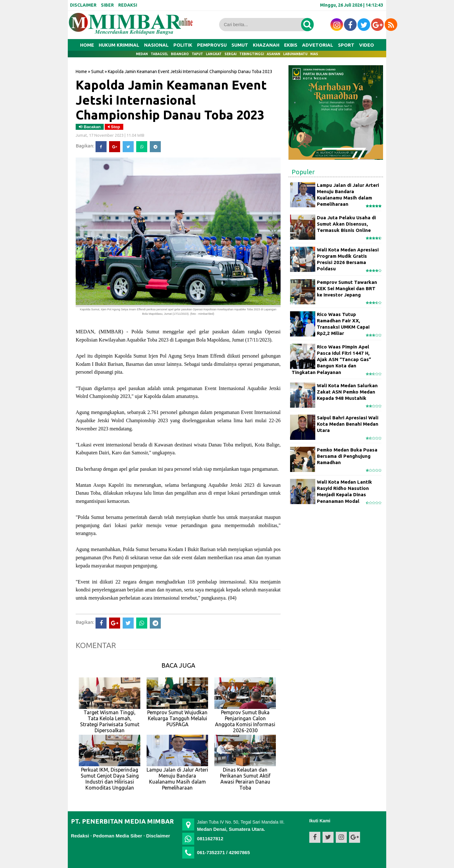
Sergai (230, 54)
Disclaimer (158, 836)
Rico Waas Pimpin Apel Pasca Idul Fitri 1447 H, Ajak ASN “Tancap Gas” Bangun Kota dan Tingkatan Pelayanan (331, 359)
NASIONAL (156, 45)
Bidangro (180, 54)
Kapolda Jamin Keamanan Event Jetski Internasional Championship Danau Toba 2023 (171, 100)
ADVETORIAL (318, 45)
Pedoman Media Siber (118, 836)
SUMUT (240, 45)
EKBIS (291, 45)
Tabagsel (159, 54)
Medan (142, 54)
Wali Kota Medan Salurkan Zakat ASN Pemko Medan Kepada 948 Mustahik (347, 392)
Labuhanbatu (295, 54)
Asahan (274, 54)
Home (87, 45)
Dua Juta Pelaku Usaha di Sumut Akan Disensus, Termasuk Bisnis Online (346, 224)
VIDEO (367, 45)
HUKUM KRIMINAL (119, 45)
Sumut (97, 72)
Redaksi (80, 836)
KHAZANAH (266, 45)
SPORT (346, 45)
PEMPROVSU (212, 45)
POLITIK (183, 45)
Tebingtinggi (252, 54)
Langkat (214, 54)
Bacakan (90, 127)
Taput (197, 54)
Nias (314, 54)
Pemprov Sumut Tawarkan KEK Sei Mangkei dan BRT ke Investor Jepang (347, 289)
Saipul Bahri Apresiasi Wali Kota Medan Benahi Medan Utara (348, 424)
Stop (114, 127)
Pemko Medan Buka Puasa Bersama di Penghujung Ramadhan (347, 456)
